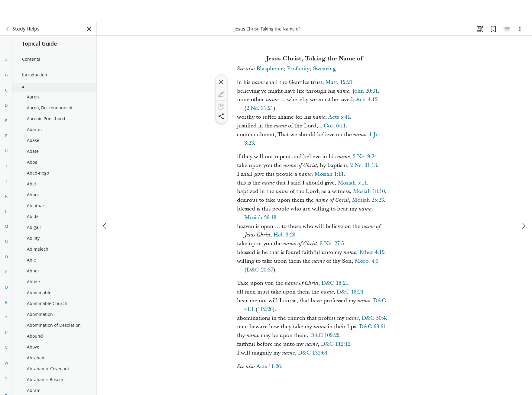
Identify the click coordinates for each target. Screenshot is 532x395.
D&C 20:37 (260, 270)
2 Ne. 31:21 (260, 108)
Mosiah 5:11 (352, 183)
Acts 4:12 (367, 100)
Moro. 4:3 (367, 261)
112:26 (265, 309)
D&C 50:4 (374, 318)
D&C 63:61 (373, 327)
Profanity (298, 69)
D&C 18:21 (335, 283)
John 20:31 (365, 91)
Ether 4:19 (372, 252)
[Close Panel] (89, 29)
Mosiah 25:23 (368, 200)
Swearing (324, 69)
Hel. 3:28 (284, 235)
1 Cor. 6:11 (333, 126)
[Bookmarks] (493, 29)
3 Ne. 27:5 (332, 244)
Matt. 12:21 (339, 82)
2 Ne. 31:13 (363, 165)
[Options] (520, 29)
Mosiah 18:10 (369, 191)
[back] (8, 29)
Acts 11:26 (269, 366)
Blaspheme (270, 69)
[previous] (105, 204)
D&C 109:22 (325, 335)
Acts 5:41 (339, 117)
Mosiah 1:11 (329, 174)
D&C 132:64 (313, 353)
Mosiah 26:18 (260, 218)
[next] (524, 204)
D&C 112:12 (336, 344)
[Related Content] (507, 29)
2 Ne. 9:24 (365, 157)
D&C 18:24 (350, 292)
